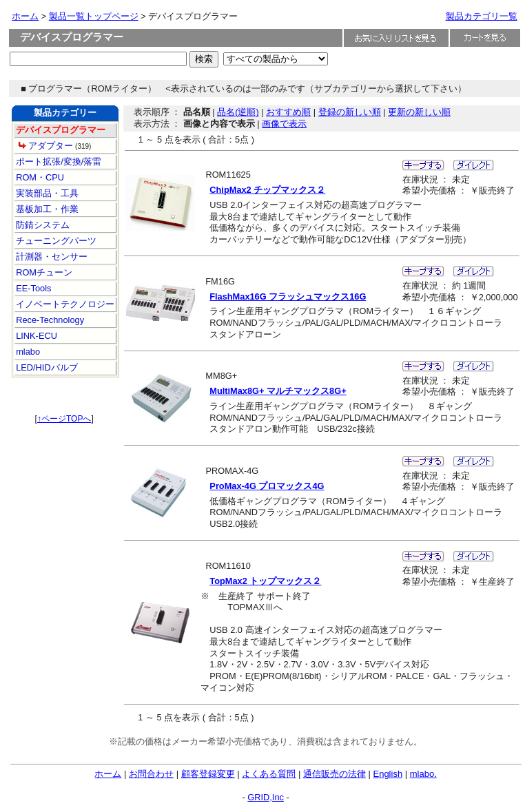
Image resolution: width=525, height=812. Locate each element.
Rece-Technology (49, 320)
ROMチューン (43, 272)
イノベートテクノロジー (64, 304)
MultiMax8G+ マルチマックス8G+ (278, 391)
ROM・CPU (39, 177)
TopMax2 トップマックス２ (265, 581)
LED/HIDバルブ (46, 367)
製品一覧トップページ (94, 16)
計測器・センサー (51, 257)
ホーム (25, 16)
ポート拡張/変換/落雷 (58, 162)
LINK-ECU (35, 336)
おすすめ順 (288, 112)
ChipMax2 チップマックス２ (267, 190)
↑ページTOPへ (64, 419)
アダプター (46, 146)
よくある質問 (269, 774)
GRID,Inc (266, 797)
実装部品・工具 (47, 193)
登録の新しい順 (350, 112)
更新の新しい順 (419, 112)
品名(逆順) (238, 112)
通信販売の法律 (334, 774)
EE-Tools (33, 288)
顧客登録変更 (208, 774)
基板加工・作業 (47, 209)
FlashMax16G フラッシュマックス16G (288, 296)
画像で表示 (284, 124)
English (388, 774)
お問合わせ (151, 774)
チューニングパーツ (55, 241)
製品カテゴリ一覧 (482, 16)
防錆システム (42, 225)
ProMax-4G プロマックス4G (267, 486)
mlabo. (423, 774)
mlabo (27, 352)
